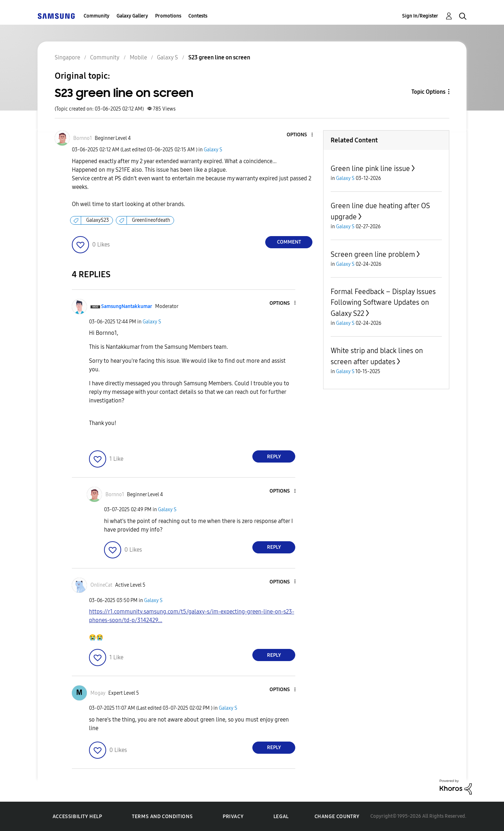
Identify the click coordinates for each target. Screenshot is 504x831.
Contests (198, 16)
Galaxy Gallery (132, 16)
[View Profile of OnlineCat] (101, 585)
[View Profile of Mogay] (98, 693)
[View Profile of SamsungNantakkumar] (127, 306)
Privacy (233, 817)
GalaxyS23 (98, 220)
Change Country (337, 817)
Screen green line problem (373, 254)
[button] (300, 135)
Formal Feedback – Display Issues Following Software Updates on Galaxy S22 (383, 302)
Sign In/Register (420, 16)
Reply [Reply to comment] (274, 457)
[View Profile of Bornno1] (83, 138)
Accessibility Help (77, 817)
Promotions (168, 16)
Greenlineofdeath (151, 220)
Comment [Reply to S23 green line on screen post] (289, 242)
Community (97, 16)
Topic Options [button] (428, 92)
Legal (281, 817)
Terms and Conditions (162, 817)
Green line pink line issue (370, 168)
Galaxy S (213, 150)
